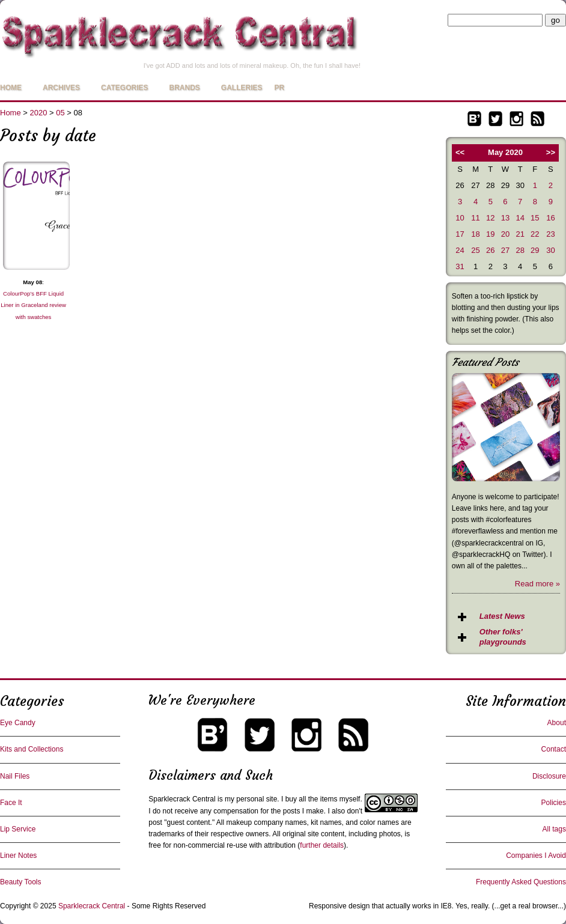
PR (279, 88)
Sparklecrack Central (182, 799)
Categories (124, 88)
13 (505, 218)
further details (322, 845)
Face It (11, 803)
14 (520, 218)
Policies (554, 803)
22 (535, 234)
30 (550, 250)
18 (475, 234)
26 (490, 250)
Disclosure (549, 776)
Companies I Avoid (536, 856)
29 (535, 250)
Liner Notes (18, 856)
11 (475, 218)
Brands (184, 88)
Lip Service (18, 829)
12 (490, 218)
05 (60, 113)
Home (11, 88)
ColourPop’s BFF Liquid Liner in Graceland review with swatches (33, 305)
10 (460, 218)
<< (460, 152)
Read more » (537, 584)
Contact (554, 749)
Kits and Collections (32, 749)
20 (505, 234)
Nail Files (15, 776)
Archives (61, 88)
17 (460, 234)
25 (475, 250)
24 (460, 250)
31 (460, 266)
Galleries (242, 88)
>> (551, 152)
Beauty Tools (21, 882)
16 (550, 218)
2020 (39, 113)
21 (520, 234)
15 (535, 218)
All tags (554, 829)
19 (490, 234)
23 (550, 234)
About (557, 723)
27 (505, 250)
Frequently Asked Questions (521, 882)
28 (520, 250)
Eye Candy (18, 723)
